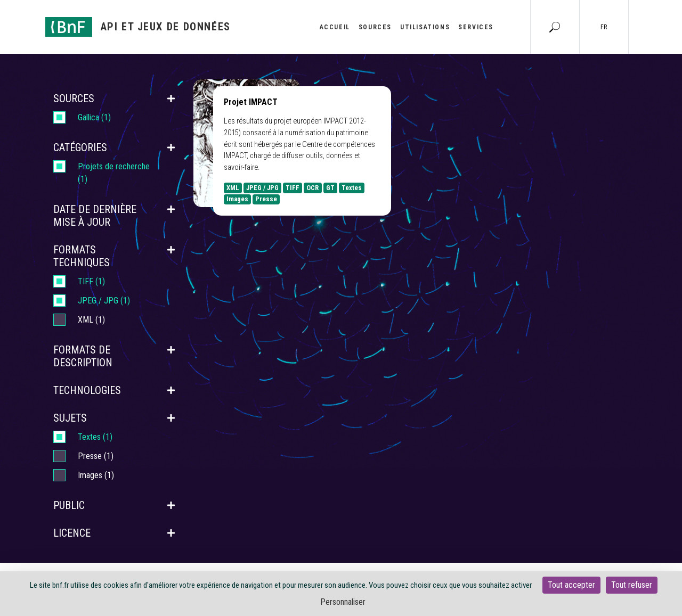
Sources (375, 27)
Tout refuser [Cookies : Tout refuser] (632, 585)
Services (476, 27)
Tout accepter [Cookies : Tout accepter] (571, 585)
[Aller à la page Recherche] (555, 27)
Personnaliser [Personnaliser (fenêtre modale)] (343, 602)
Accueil (335, 27)
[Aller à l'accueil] (138, 27)
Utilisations (425, 27)
